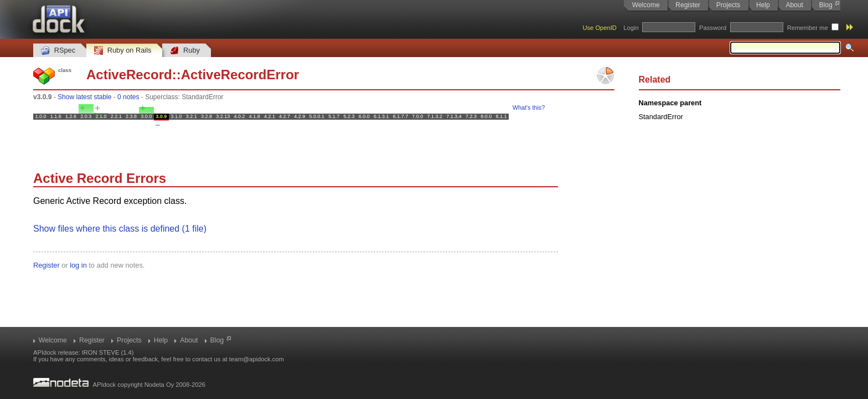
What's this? (529, 108)
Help (763, 5)
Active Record (78, 178)
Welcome (646, 5)
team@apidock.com (257, 359)
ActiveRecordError (240, 75)
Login (631, 28)
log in (78, 265)
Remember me (808, 28)
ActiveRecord (129, 75)
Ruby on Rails (123, 51)
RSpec (58, 51)
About (794, 5)
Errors (146, 178)
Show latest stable (84, 97)
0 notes (128, 97)
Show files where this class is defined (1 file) (120, 229)
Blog (826, 5)
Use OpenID (600, 28)
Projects (728, 5)
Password (713, 28)
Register (688, 5)
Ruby (185, 51)
